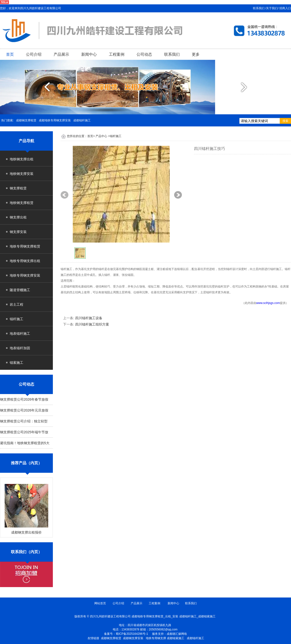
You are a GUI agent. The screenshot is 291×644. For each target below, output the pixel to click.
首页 (10, 54)
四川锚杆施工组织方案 (92, 324)
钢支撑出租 (18, 217)
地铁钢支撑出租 (22, 159)
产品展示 (61, 54)
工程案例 (117, 54)
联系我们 (172, 54)
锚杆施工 (16, 319)
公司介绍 (34, 54)
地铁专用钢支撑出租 (25, 261)
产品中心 (101, 136)
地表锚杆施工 (20, 334)
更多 (196, 54)
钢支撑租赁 (18, 188)
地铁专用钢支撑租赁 (25, 246)
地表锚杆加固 (20, 348)
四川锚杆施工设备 (89, 318)
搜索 (285, 121)
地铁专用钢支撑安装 (25, 275)
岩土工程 (16, 304)
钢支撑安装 (18, 232)
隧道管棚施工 (20, 290)
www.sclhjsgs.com (268, 303)
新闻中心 (89, 54)
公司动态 (144, 54)
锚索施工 (16, 363)
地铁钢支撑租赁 (22, 203)
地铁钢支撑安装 (22, 174)
